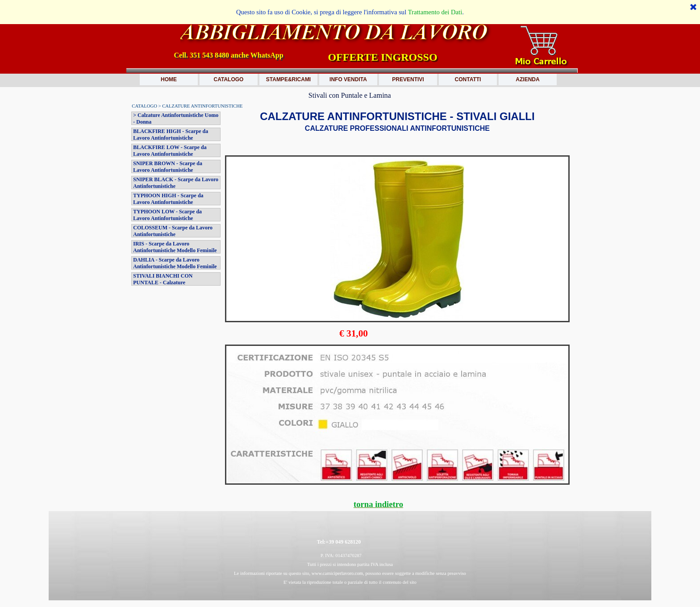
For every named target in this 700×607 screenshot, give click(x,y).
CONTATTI (468, 79)
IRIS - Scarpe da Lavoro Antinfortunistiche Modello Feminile (175, 247)
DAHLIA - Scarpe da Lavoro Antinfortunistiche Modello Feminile (175, 263)
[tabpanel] (397, 132)
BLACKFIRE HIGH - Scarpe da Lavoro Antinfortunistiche (171, 135)
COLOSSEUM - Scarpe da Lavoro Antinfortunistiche (173, 231)
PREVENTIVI (408, 79)
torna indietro (378, 504)
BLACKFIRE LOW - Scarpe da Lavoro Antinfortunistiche (170, 151)
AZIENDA (527, 79)
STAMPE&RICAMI (288, 79)
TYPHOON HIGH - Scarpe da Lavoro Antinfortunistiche (168, 199)
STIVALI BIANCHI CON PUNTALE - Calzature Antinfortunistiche (163, 283)
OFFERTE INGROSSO (382, 57)
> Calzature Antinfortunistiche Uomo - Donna (176, 118)
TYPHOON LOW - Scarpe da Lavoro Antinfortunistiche (167, 215)
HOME (169, 79)
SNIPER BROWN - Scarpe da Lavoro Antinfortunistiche (168, 167)
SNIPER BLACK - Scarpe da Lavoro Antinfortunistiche (176, 183)
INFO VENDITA (348, 79)
